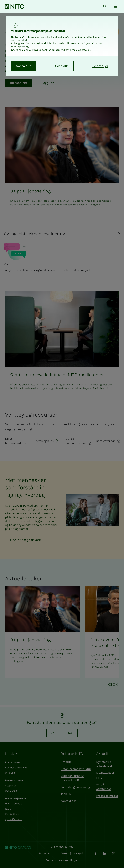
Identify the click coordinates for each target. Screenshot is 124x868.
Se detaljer (100, 66)
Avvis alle (62, 66)
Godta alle (23, 66)
